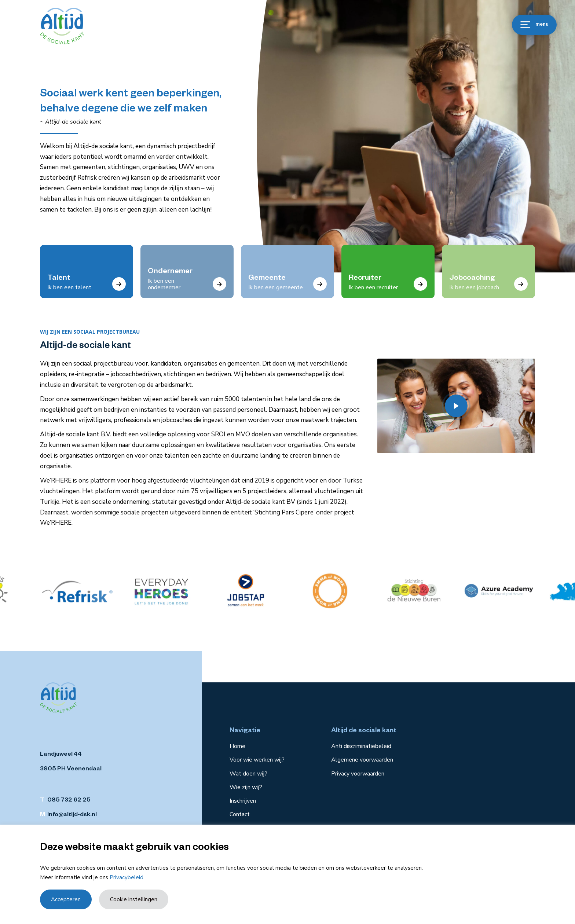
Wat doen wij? (248, 774)
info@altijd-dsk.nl (72, 815)
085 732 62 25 (69, 801)
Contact (240, 814)
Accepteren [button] (66, 899)
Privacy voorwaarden (358, 774)
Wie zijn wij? (246, 787)
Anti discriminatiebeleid (361, 746)
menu (534, 25)
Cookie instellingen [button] (134, 899)
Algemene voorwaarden (362, 760)
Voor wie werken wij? (257, 760)
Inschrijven (243, 801)
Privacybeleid (127, 877)
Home (237, 746)
